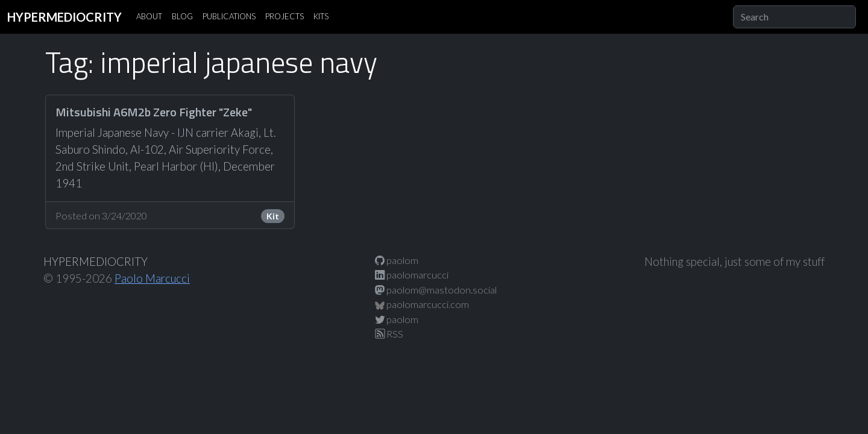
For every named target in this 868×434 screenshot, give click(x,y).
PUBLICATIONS (229, 16)
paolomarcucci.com (422, 304)
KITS (321, 16)
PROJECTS (285, 16)
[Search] (794, 17)
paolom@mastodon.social (436, 290)
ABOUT (149, 16)
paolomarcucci (412, 275)
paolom (397, 260)
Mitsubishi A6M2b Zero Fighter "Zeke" (154, 112)
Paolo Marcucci (152, 278)
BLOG (182, 16)
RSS (389, 334)
